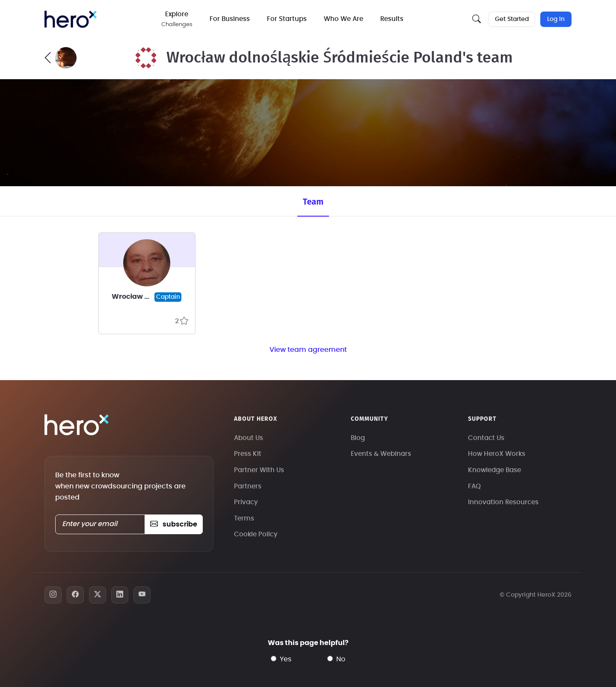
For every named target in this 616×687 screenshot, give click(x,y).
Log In (556, 19)
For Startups (289, 19)
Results (394, 19)
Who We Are (346, 19)
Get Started (511, 19)
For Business (232, 19)
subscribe (173, 524)
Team (313, 202)
